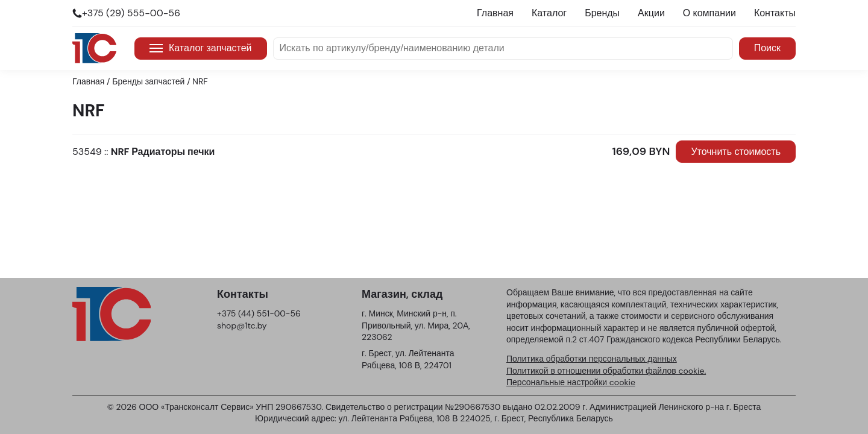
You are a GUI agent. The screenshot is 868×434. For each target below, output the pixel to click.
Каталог (549, 13)
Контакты (775, 13)
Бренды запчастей (148, 81)
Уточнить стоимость (736, 152)
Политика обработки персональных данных (592, 359)
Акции (651, 13)
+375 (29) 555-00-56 (131, 13)
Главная (495, 13)
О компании (709, 13)
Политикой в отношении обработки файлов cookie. (606, 371)
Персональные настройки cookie (571, 382)
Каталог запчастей (201, 48)
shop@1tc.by (242, 325)
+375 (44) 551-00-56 (259, 313)
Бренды (602, 13)
